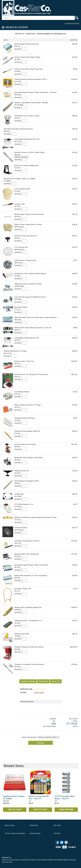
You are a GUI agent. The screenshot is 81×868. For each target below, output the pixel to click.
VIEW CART (57, 833)
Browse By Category (17, 27)
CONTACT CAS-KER (35, 833)
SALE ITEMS (57, 825)
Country (23, 692)
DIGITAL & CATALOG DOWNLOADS (15, 833)
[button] (28, 681)
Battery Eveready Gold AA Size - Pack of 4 (39, 797)
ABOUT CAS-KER (10, 825)
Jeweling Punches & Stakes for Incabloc (14, 797)
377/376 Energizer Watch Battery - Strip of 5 (64, 797)
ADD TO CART (15, 810)
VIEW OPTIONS (66, 810)
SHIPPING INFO (34, 825)
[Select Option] (21, 157)
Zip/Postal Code (26, 689)
